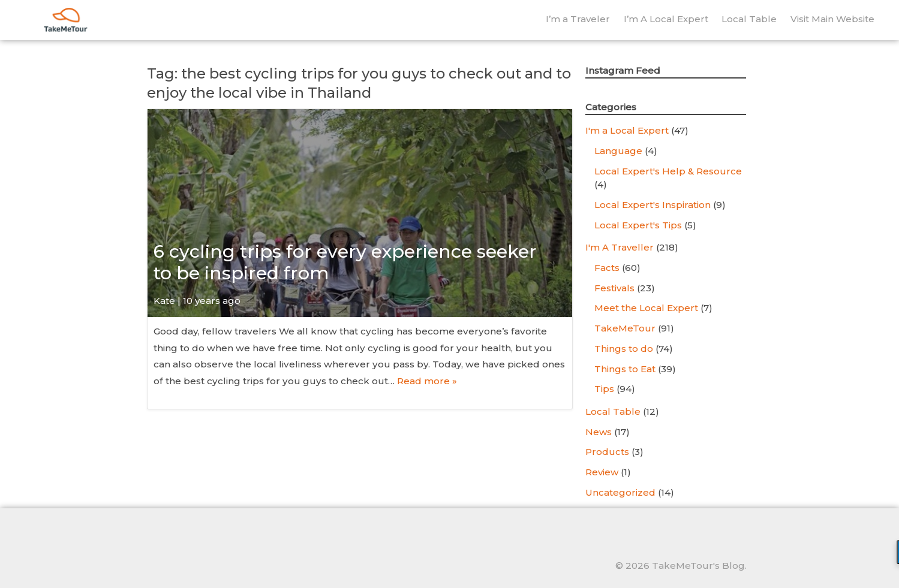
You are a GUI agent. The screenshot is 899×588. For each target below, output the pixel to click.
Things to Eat (625, 369)
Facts (607, 268)
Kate (164, 301)
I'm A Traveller (620, 247)
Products (607, 452)
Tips (604, 389)
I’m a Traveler (578, 19)
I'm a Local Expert (627, 130)
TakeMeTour (625, 328)
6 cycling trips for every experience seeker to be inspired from (345, 262)
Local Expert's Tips (638, 225)
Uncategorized (620, 492)
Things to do (624, 349)
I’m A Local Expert (666, 19)
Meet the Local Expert (646, 308)
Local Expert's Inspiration (653, 205)
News (599, 432)
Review (602, 472)
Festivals (614, 288)
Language (618, 151)
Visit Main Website (832, 19)
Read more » (427, 381)
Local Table (749, 19)
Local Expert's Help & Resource (668, 171)
